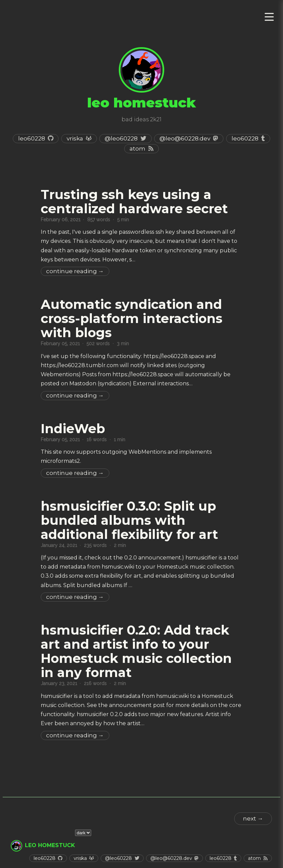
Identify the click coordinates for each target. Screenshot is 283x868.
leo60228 (32, 138)
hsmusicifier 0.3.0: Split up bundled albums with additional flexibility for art (129, 520)
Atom (137, 149)
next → (253, 818)
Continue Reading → (75, 271)
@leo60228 (121, 138)
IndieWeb (73, 429)
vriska (75, 138)
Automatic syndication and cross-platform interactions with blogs (132, 318)
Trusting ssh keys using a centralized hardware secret (134, 202)
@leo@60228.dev (185, 138)
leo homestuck (50, 845)
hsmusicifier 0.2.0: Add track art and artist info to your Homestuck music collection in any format (136, 651)
